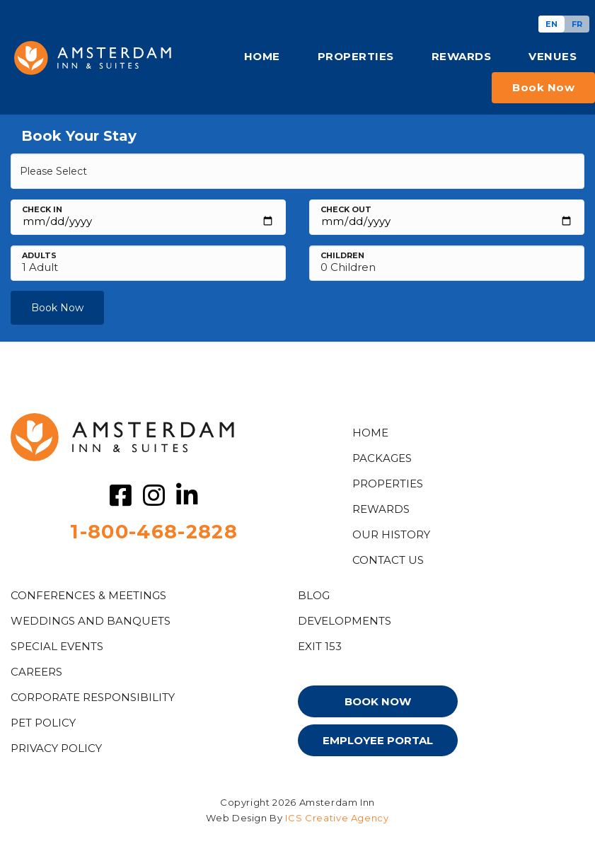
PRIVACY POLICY (56, 748)
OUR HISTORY (391, 534)
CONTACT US (388, 560)
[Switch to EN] (551, 24)
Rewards (381, 509)
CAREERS (36, 672)
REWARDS (462, 56)
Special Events (57, 646)
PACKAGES (382, 458)
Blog (314, 595)
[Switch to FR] (577, 24)
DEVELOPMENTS (345, 621)
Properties (388, 484)
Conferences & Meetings (88, 595)
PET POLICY (43, 723)
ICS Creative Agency (337, 818)
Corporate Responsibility (93, 697)
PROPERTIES (356, 56)
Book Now (57, 308)
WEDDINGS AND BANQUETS (91, 621)
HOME (262, 56)
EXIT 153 (320, 646)
